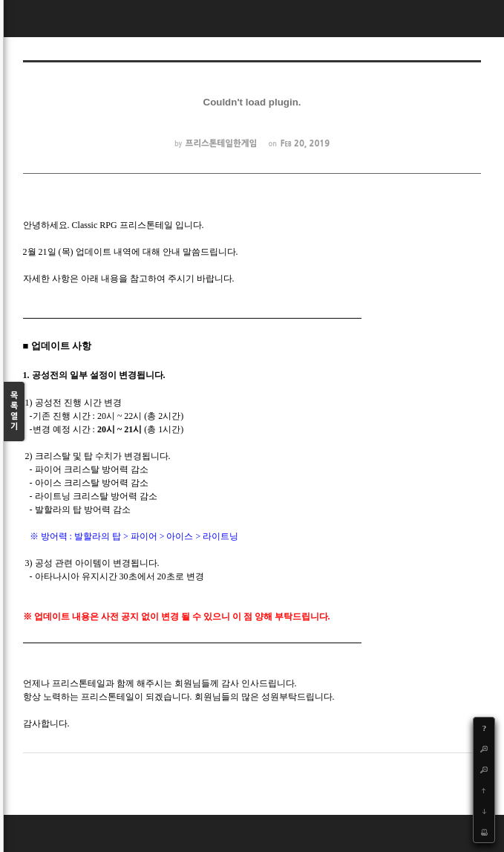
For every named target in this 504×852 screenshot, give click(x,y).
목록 (14, 412)
